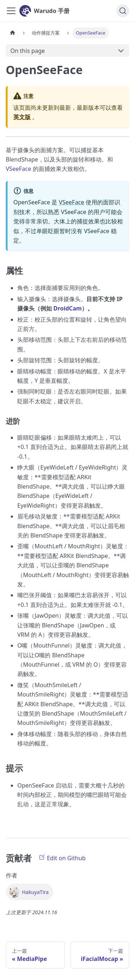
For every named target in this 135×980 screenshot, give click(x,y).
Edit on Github (62, 858)
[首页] (13, 33)
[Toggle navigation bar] (11, 11)
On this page (28, 51)
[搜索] (123, 11)
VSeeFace (19, 169)
